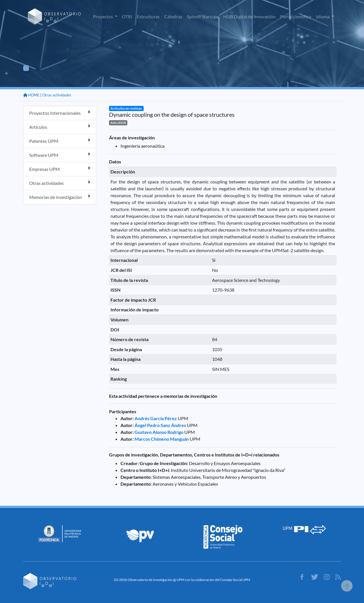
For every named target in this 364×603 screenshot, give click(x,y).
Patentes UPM (60, 141)
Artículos (60, 127)
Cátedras (173, 16)
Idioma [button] (323, 16)
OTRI (127, 16)
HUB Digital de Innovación (249, 16)
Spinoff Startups (203, 16)
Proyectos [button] (103, 16)
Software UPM (60, 155)
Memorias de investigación (60, 197)
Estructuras (148, 16)
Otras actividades (57, 95)
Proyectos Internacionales (60, 113)
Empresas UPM (60, 169)
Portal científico (296, 16)
